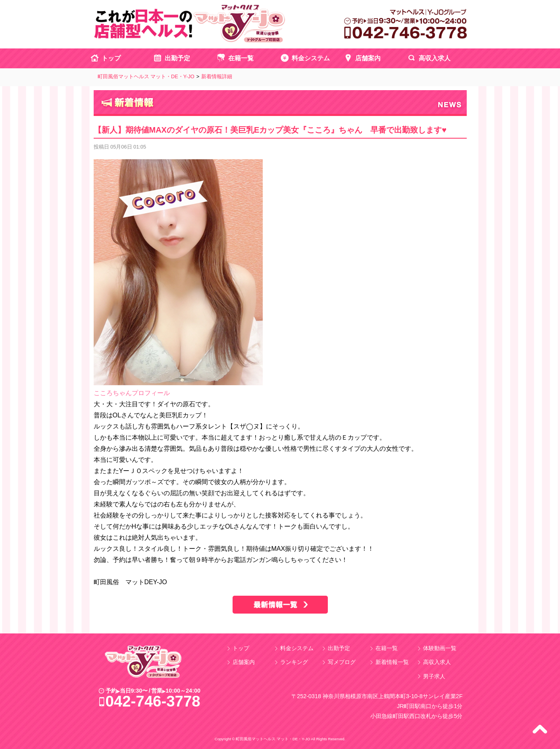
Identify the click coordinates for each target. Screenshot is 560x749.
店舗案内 (368, 58)
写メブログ (342, 662)
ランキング (294, 662)
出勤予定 (177, 58)
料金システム (311, 58)
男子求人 (434, 676)
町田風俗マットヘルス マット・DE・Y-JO (146, 77)
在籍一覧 (241, 58)
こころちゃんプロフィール (132, 393)
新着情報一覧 (392, 662)
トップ (111, 58)
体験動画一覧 (440, 648)
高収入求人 (435, 58)
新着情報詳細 (217, 77)
